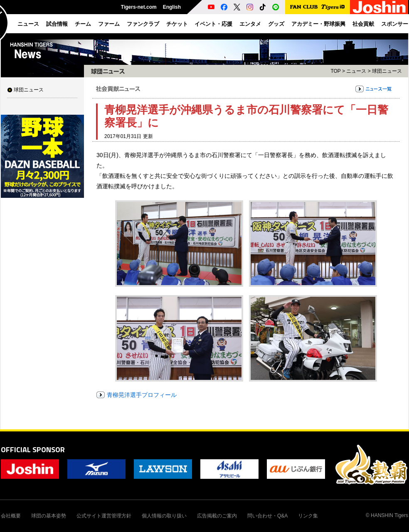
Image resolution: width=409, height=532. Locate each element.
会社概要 (11, 516)
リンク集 (308, 516)
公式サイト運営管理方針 (104, 516)
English (172, 7)
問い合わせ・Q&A (267, 516)
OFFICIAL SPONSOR (33, 449)
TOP (335, 71)
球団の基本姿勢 (49, 516)
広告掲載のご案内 (217, 516)
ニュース (356, 71)
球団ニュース (29, 90)
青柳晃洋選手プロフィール (142, 395)
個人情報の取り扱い (164, 516)
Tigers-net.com (139, 7)
